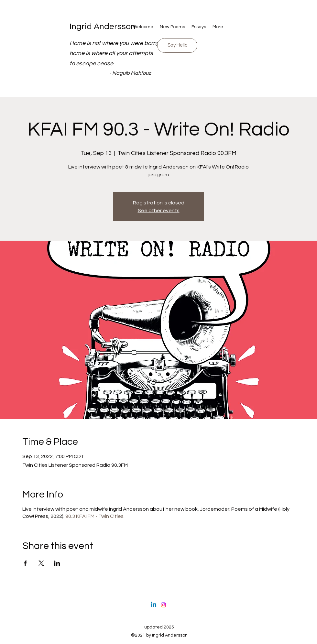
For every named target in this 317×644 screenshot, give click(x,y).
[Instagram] (163, 605)
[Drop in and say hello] (177, 45)
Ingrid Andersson (103, 27)
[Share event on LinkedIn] (57, 563)
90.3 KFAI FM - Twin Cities (94, 516)
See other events (159, 211)
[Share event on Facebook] (25, 563)
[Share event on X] (41, 563)
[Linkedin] (154, 605)
